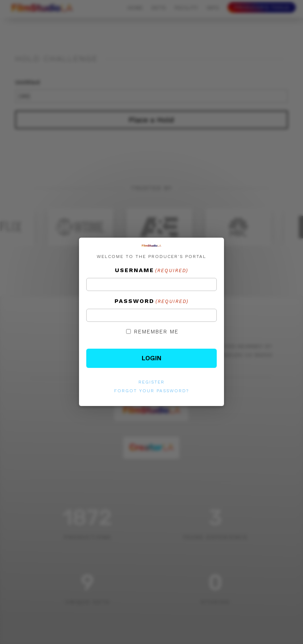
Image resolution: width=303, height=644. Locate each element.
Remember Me (156, 332)
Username (151, 271)
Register (151, 382)
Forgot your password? (151, 391)
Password (151, 302)
